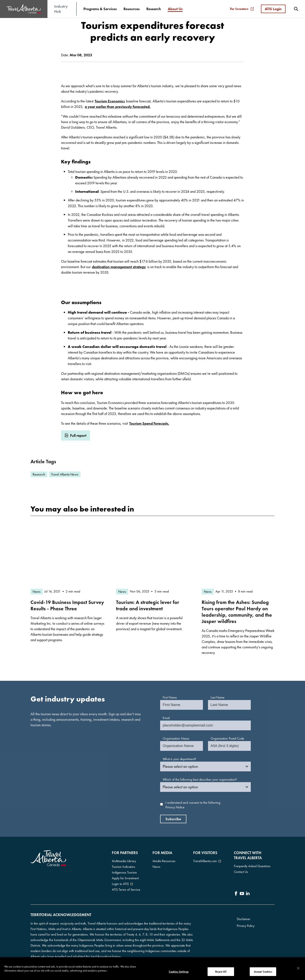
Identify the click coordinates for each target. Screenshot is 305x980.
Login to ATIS (120, 884)
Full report (78, 435)
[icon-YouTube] (242, 894)
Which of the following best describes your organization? (200, 779)
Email (166, 718)
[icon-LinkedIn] (248, 894)
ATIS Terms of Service (126, 890)
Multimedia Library (124, 861)
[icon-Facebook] (236, 894)
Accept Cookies (263, 973)
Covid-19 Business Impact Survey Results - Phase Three (67, 605)
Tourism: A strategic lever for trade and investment (148, 605)
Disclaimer (244, 919)
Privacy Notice (175, 807)
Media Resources (164, 861)
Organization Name (176, 738)
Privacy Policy (246, 926)
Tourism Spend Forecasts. (149, 423)
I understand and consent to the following (193, 805)
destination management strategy (119, 267)
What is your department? (179, 759)
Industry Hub (61, 9)
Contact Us (241, 872)
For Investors (242, 9)
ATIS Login (273, 9)
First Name (170, 697)
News (156, 867)
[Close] (298, 970)
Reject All (221, 973)
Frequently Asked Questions (252, 866)
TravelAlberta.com (205, 861)
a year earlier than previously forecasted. (118, 107)
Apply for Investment (125, 878)
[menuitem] (100, 9)
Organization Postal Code (227, 738)
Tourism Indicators (123, 867)
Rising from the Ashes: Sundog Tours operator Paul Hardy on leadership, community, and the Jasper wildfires (237, 612)
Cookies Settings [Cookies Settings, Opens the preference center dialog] (179, 973)
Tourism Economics (110, 101)
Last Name (218, 697)
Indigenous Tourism (124, 872)
